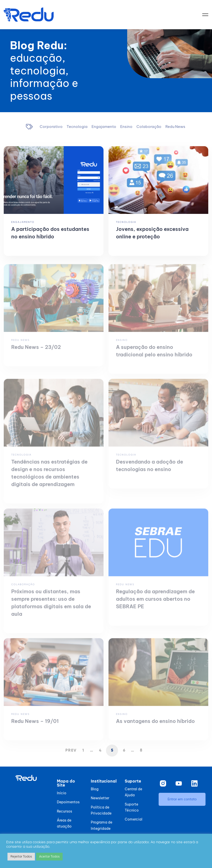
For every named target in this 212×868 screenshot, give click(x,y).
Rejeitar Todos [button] (21, 857)
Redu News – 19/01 (35, 725)
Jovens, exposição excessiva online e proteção (152, 233)
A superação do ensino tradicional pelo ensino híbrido (154, 354)
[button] (182, 799)
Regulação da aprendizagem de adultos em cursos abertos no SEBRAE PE (155, 603)
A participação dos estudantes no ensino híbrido (50, 233)
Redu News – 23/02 (36, 351)
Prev (71, 751)
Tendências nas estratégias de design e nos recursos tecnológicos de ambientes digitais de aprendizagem (49, 477)
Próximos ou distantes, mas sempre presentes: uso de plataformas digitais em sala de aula (51, 606)
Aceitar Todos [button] (49, 857)
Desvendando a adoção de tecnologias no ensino (150, 469)
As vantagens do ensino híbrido (155, 725)
